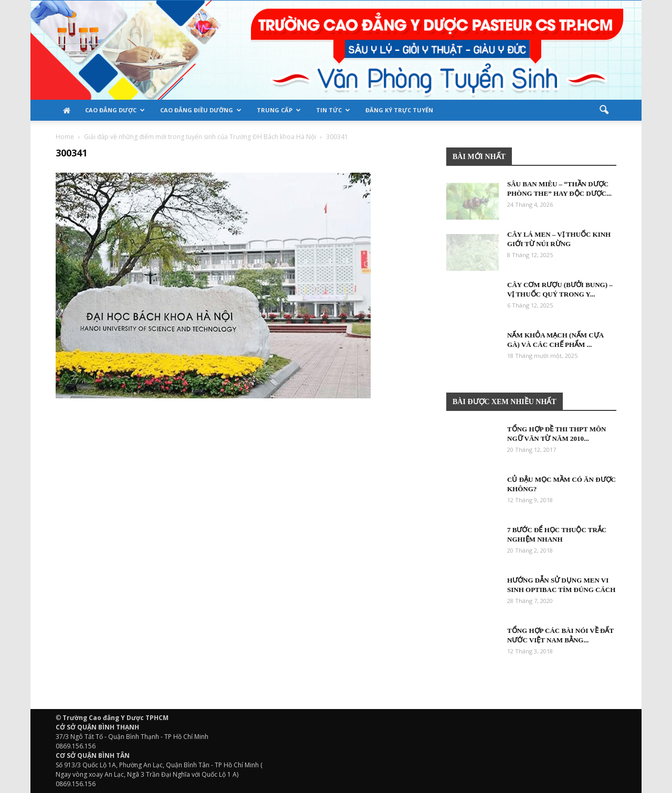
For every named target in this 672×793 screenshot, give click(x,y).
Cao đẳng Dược (115, 110)
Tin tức (333, 110)
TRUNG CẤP (279, 110)
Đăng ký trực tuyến (399, 110)
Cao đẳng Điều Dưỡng (201, 110)
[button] (604, 110)
